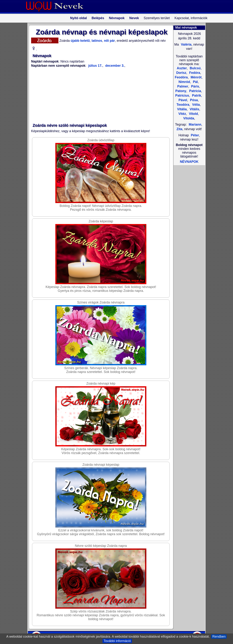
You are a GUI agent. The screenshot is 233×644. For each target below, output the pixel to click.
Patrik (196, 96)
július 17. (95, 66)
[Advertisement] (99, 96)
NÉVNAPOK (189, 162)
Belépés (98, 18)
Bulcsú (195, 68)
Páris (195, 86)
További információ (117, 641)
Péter (195, 135)
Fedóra (194, 73)
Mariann (195, 124)
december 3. (114, 66)
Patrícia (195, 91)
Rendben (219, 637)
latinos (96, 41)
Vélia (196, 105)
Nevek (134, 18)
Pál (195, 82)
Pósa (193, 100)
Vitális (194, 109)
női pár (109, 41)
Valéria (186, 44)
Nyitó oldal (78, 18)
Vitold (193, 114)
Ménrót (196, 77)
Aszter (182, 68)
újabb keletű (80, 41)
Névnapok (117, 18)
